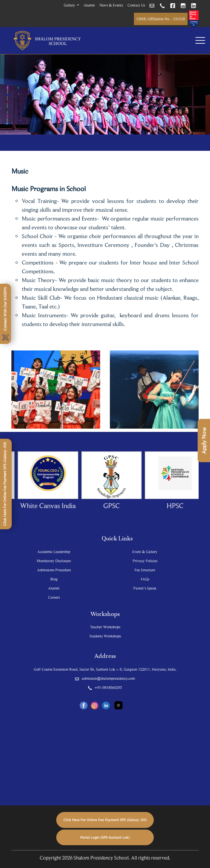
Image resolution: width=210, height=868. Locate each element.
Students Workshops (105, 636)
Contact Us (136, 5)
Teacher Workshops (105, 627)
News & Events (111, 5)
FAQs (145, 579)
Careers (54, 597)
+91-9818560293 (105, 687)
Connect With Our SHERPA (6, 314)
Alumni (89, 5)
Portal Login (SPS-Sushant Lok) (105, 837)
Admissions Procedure (54, 570)
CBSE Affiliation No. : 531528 (161, 19)
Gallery (70, 5)
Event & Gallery (145, 552)
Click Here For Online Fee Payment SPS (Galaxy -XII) (105, 820)
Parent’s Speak (145, 588)
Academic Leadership (54, 552)
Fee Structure (145, 570)
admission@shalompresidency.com (105, 678)
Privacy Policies (145, 561)
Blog (54, 579)
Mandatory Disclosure (54, 561)
